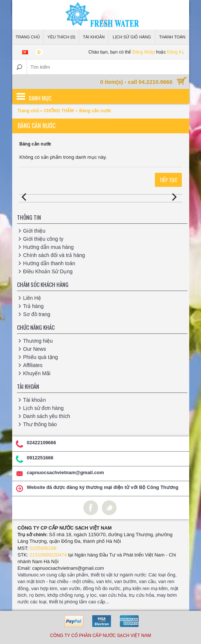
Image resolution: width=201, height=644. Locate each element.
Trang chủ (29, 111)
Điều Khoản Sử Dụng (48, 271)
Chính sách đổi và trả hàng (54, 255)
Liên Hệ (32, 298)
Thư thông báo (40, 424)
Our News (35, 349)
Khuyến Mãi (37, 373)
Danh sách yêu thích (47, 416)
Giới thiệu (34, 231)
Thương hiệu (38, 341)
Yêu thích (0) (62, 37)
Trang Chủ (27, 37)
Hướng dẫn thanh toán (49, 263)
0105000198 (43, 548)
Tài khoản (35, 400)
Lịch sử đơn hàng (44, 408)
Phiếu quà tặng (41, 357)
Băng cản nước (95, 111)
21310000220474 (48, 555)
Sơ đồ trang (37, 314)
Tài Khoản (94, 37)
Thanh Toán (172, 37)
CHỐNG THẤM (59, 111)
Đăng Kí (175, 52)
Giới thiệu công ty (44, 239)
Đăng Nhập (144, 52)
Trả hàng (34, 306)
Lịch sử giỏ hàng (132, 37)
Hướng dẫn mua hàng (48, 247)
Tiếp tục (168, 180)
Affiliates (33, 365)
